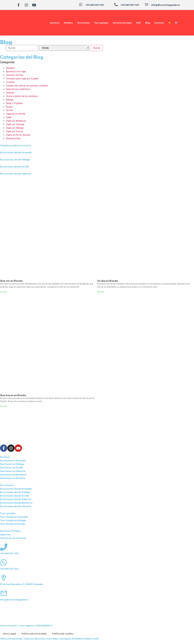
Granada (10, 93)
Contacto (159, 23)
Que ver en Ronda (11, 281)
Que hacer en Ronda (13, 395)
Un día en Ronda (107, 281)
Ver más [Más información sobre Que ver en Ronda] (3, 292)
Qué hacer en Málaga (12, 464)
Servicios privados (122, 23)
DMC (139, 23)
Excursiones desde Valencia (16, 174)
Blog (148, 23)
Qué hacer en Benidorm (13, 475)
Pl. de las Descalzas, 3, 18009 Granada (21, 584)
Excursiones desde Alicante (16, 506)
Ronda (9, 107)
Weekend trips (13, 138)
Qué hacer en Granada (13, 460)
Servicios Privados (10, 531)
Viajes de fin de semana (18, 135)
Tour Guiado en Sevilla (12, 524)
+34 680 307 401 (9, 553)
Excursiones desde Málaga (15, 159)
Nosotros (55, 23)
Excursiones (84, 23)
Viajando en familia (15, 114)
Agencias (5, 534)
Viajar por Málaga (15, 128)
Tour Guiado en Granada (14, 517)
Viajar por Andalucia (16, 121)
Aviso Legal (9, 634)
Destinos (68, 23)
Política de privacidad (34, 634)
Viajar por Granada (15, 124)
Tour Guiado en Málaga (13, 520)
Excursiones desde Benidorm (16, 503)
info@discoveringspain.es (14, 600)
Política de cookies (63, 634)
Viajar (9, 117)
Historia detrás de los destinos (22, 96)
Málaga (10, 100)
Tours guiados (101, 23)
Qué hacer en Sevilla (11, 467)
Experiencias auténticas (18, 89)
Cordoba (10, 82)
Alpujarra (10, 68)
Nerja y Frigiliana (14, 103)
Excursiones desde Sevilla (14, 167)
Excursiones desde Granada (16, 152)
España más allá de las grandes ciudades (27, 86)
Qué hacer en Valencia (13, 471)
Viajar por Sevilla (14, 131)
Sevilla (9, 110)
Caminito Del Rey (15, 75)
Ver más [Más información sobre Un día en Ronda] (101, 292)
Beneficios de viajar (16, 72)
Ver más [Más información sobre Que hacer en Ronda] (3, 406)
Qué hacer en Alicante (13, 478)
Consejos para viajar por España (22, 79)
